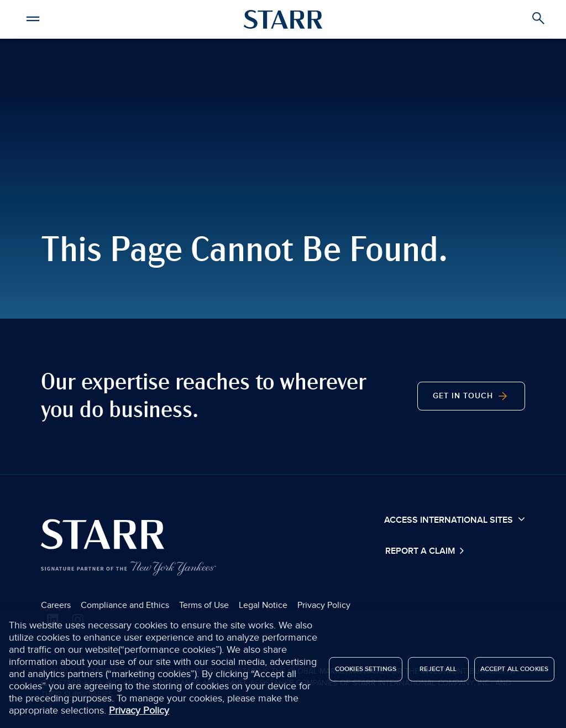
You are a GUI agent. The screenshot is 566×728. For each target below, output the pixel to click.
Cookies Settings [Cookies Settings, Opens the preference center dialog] (366, 671)
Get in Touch (471, 396)
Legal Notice (263, 605)
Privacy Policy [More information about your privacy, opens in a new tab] (139, 713)
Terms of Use (204, 605)
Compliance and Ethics (125, 605)
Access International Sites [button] (455, 519)
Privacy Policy (324, 605)
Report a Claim (421, 551)
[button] (33, 17)
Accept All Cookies (514, 671)
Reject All (438, 671)
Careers (56, 605)
